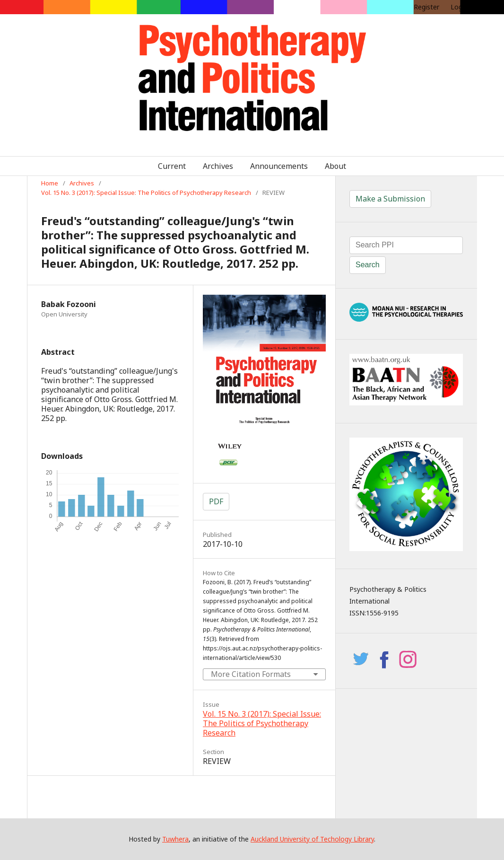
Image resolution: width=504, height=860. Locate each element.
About (335, 166)
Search (368, 265)
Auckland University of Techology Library (312, 839)
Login (459, 7)
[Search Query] (406, 245)
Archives (218, 166)
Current (172, 166)
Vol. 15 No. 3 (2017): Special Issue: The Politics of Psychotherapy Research (146, 193)
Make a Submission (390, 199)
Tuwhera (175, 839)
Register (426, 7)
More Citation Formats (251, 674)
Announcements (279, 166)
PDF (216, 501)
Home (50, 183)
